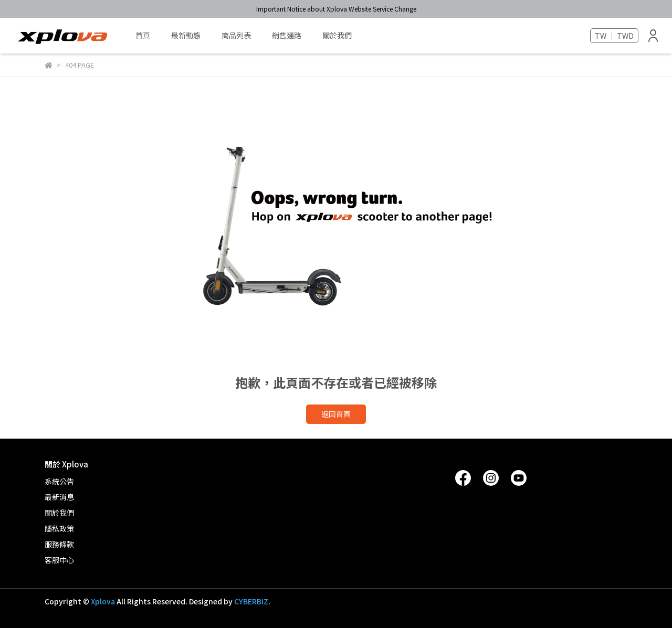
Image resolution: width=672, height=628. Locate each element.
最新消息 (59, 497)
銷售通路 (287, 35)
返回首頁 (336, 414)
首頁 (143, 35)
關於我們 (337, 35)
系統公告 (59, 481)
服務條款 (59, 544)
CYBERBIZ (251, 601)
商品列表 (236, 35)
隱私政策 (59, 528)
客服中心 (59, 560)
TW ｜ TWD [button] (614, 36)
